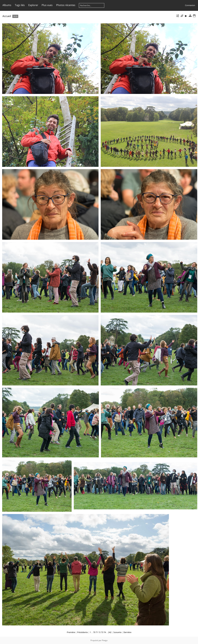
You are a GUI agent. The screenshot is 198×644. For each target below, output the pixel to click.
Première (71, 632)
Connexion (190, 5)
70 (94, 632)
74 (105, 632)
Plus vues (47, 5)
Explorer (33, 5)
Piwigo (105, 640)
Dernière (127, 632)
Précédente (82, 632)
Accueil (7, 16)
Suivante (117, 632)
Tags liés (20, 5)
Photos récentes (66, 5)
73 (102, 632)
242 (110, 632)
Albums (7, 5)
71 (97, 632)
